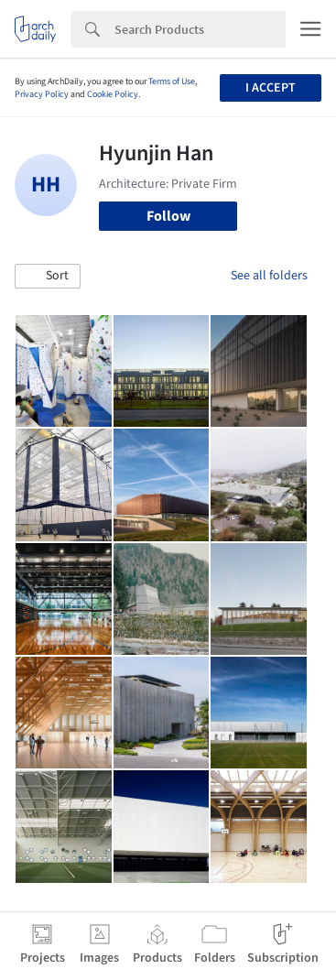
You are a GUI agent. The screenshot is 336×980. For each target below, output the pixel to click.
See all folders (269, 276)
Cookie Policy (113, 94)
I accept (271, 88)
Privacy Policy (42, 94)
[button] (48, 277)
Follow (168, 216)
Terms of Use (172, 82)
